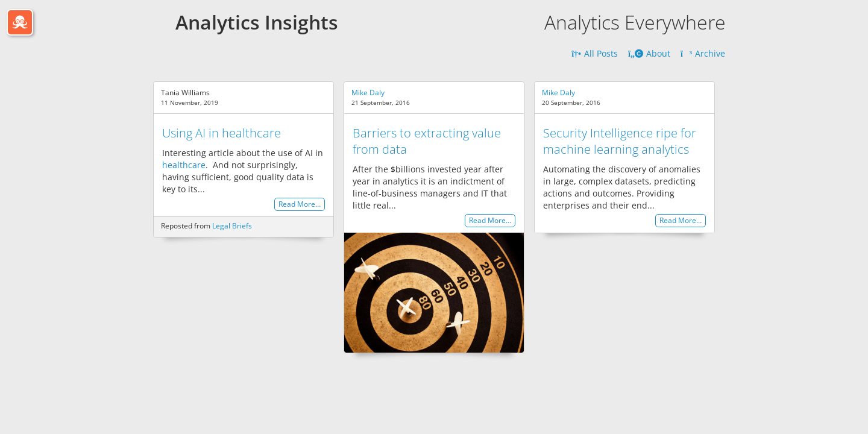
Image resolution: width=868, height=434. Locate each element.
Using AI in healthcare (222, 133)
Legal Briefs (232, 226)
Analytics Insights (257, 22)
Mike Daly (368, 93)
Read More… (300, 205)
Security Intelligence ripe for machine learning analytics (620, 141)
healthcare (184, 165)
